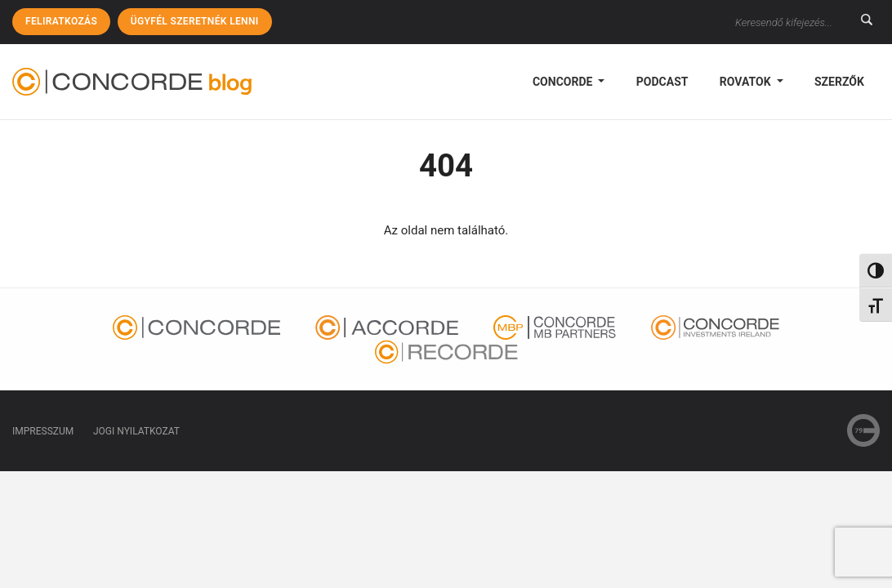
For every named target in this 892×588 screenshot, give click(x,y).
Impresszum (43, 431)
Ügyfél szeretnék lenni (195, 21)
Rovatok (747, 82)
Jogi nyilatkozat (136, 431)
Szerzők (839, 82)
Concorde (564, 82)
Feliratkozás (61, 21)
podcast (662, 82)
